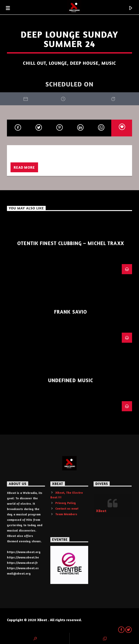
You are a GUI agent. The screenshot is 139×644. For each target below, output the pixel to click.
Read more (24, 167)
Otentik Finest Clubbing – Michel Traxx (71, 243)
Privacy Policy (66, 503)
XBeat (101, 511)
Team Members (66, 514)
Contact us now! (67, 508)
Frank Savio (71, 312)
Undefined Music (71, 380)
